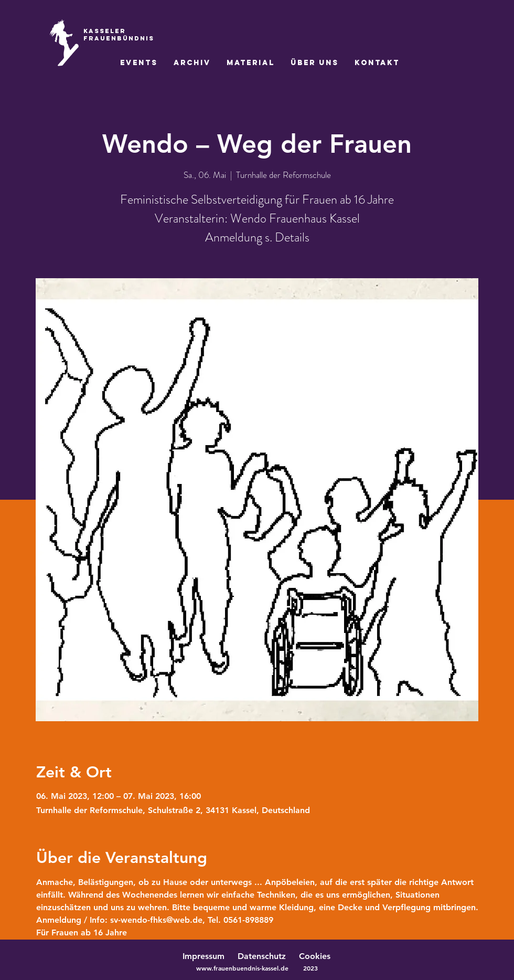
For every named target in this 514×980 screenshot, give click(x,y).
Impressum (204, 956)
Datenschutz (267, 956)
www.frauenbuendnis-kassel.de (242, 968)
